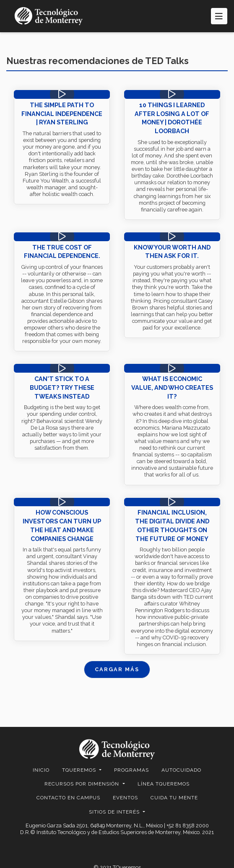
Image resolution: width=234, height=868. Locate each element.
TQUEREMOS (80, 770)
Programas (131, 770)
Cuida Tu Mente (174, 798)
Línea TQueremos (164, 784)
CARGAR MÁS (117, 669)
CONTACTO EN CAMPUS (68, 798)
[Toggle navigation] (219, 16)
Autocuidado (181, 770)
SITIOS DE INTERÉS (115, 812)
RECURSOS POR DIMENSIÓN (83, 784)
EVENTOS (125, 798)
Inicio (41, 770)
